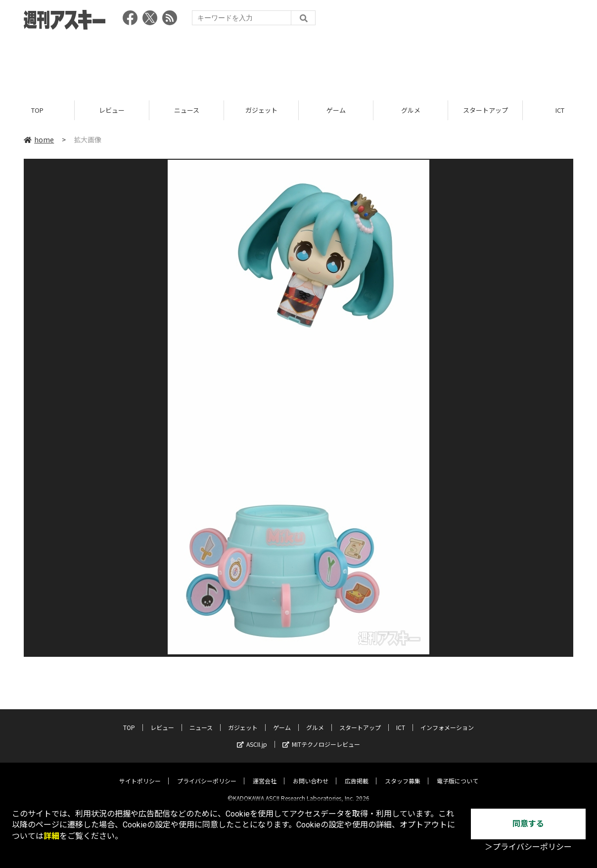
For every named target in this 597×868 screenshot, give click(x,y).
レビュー (112, 110)
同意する (528, 824)
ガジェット (261, 110)
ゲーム (336, 110)
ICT (401, 719)
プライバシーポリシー (207, 773)
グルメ (411, 110)
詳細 (51, 836)
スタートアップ (485, 110)
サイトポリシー (140, 773)
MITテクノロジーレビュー (321, 736)
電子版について (458, 773)
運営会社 (265, 773)
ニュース (187, 110)
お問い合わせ (311, 773)
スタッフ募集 (403, 773)
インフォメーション (447, 719)
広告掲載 (357, 773)
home (39, 139)
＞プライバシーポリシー (528, 847)
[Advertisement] (299, 62)
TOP (37, 110)
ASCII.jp (252, 736)
